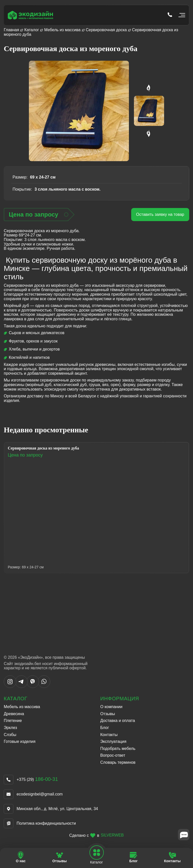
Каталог (32, 30)
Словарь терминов (118, 762)
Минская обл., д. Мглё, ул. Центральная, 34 (57, 809)
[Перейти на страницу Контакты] (172, 857)
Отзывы (108, 714)
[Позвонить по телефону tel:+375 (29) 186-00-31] (170, 15)
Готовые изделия (20, 741)
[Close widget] (184, 835)
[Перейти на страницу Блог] (134, 857)
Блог (105, 728)
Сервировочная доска (106, 30)
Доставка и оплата (118, 721)
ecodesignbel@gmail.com (40, 794)
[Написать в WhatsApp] (44, 687)
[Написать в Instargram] (10, 687)
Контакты (109, 735)
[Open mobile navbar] (96, 853)
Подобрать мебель (118, 749)
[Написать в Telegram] (21, 687)
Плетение (13, 721)
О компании (111, 707)
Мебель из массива (62, 30)
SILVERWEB (112, 835)
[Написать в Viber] (33, 687)
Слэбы (10, 735)
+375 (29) (37, 779)
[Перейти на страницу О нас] (21, 857)
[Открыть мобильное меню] (181, 15)
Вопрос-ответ (113, 755)
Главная (11, 30)
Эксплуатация (113, 741)
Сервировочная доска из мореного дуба (43, 448)
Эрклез (10, 728)
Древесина (14, 714)
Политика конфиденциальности (46, 823)
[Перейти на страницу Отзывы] (60, 857)
